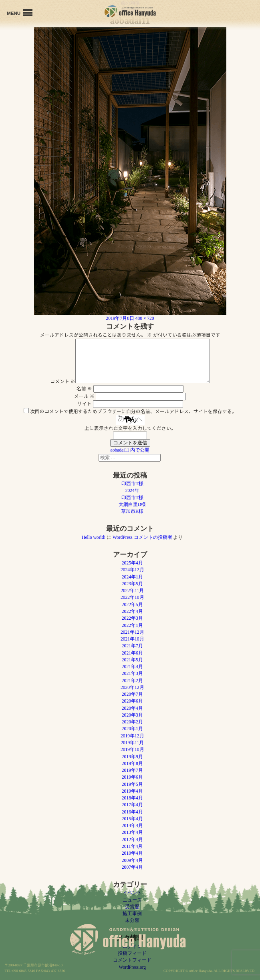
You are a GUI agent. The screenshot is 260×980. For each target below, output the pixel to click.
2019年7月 (132, 770)
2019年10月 (132, 749)
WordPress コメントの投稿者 (142, 537)
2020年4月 (132, 708)
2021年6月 (132, 653)
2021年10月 (132, 639)
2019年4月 (132, 791)
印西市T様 (132, 484)
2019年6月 (132, 777)
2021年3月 (132, 673)
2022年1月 (132, 625)
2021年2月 (132, 681)
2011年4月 (132, 846)
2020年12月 (132, 687)
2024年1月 (132, 577)
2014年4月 (132, 825)
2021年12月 (132, 632)
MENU (20, 13)
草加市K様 (132, 511)
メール (84, 396)
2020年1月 (132, 729)
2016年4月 (132, 812)
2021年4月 (132, 667)
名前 (84, 388)
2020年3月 (132, 715)
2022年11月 (132, 590)
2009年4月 (132, 860)
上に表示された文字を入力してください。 (130, 428)
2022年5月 (132, 604)
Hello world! (94, 537)
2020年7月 (132, 694)
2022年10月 (132, 597)
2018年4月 (132, 798)
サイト (85, 404)
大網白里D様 (132, 504)
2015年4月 (132, 819)
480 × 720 (145, 318)
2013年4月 (132, 832)
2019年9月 (132, 757)
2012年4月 (132, 839)
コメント (63, 381)
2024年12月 (132, 570)
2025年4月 (132, 563)
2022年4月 (132, 611)
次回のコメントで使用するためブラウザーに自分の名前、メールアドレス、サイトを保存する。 (133, 411)
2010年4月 (132, 853)
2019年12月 (132, 736)
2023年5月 (132, 584)
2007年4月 (132, 867)
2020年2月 (132, 722)
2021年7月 (132, 646)
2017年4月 (132, 805)
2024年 (132, 490)
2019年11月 (132, 743)
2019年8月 (132, 763)
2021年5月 (132, 660)
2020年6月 (132, 701)
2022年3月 (132, 618)
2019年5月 (132, 784)
